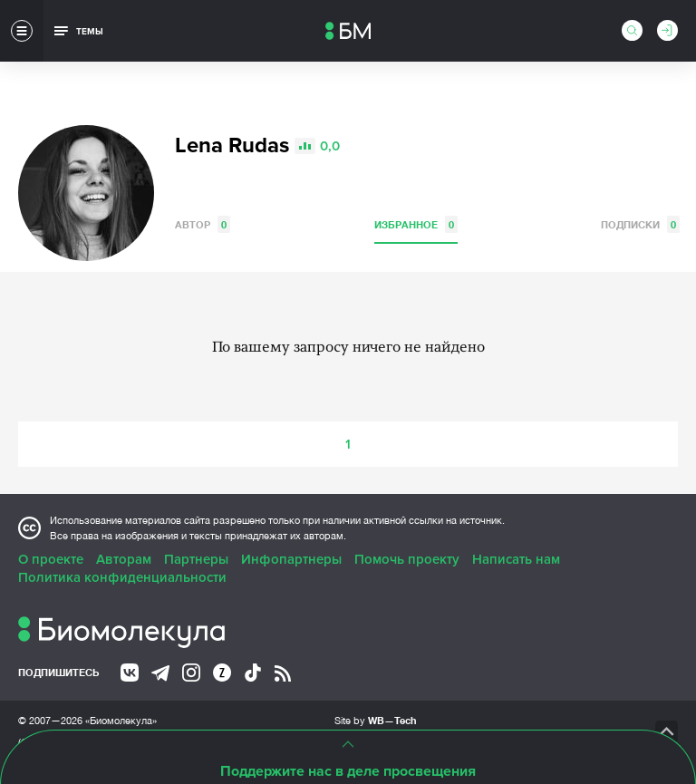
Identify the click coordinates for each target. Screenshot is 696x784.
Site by (376, 720)
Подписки (640, 224)
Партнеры (196, 559)
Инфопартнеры (291, 559)
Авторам (124, 559)
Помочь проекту (407, 559)
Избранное (416, 224)
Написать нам (516, 559)
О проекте (51, 559)
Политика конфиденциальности (122, 577)
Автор (203, 224)
